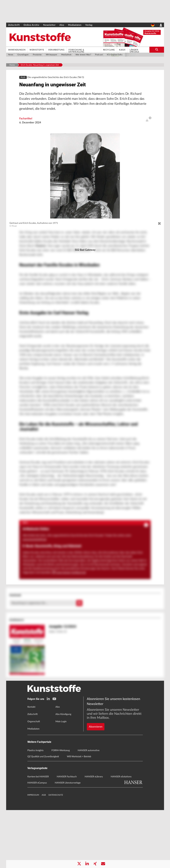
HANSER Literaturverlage (68, 841)
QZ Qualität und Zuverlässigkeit (43, 815)
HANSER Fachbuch (67, 835)
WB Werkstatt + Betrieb (79, 815)
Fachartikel (26, 121)
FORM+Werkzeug (61, 808)
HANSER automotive (89, 808)
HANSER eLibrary (94, 835)
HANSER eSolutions (121, 835)
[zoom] (159, 226)
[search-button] (157, 50)
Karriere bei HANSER (38, 835)
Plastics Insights (35, 808)
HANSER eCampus (37, 841)
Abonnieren (96, 773)
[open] (147, 122)
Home (12, 65)
